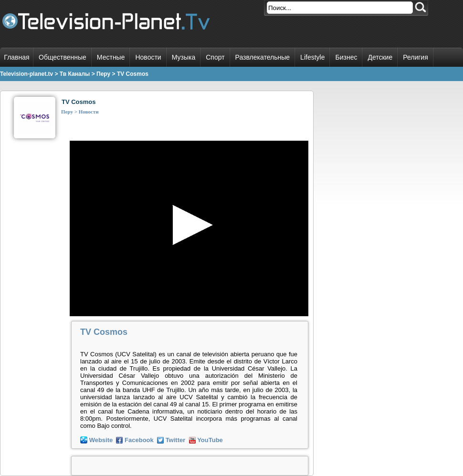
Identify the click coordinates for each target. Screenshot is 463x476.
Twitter (176, 440)
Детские (380, 57)
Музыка (184, 57)
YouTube (210, 440)
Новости (148, 57)
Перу (67, 112)
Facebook (139, 440)
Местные (111, 57)
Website (101, 440)
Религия (416, 57)
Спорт (215, 57)
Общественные (63, 57)
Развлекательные (263, 57)
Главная (16, 57)
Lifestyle (312, 57)
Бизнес (346, 57)
